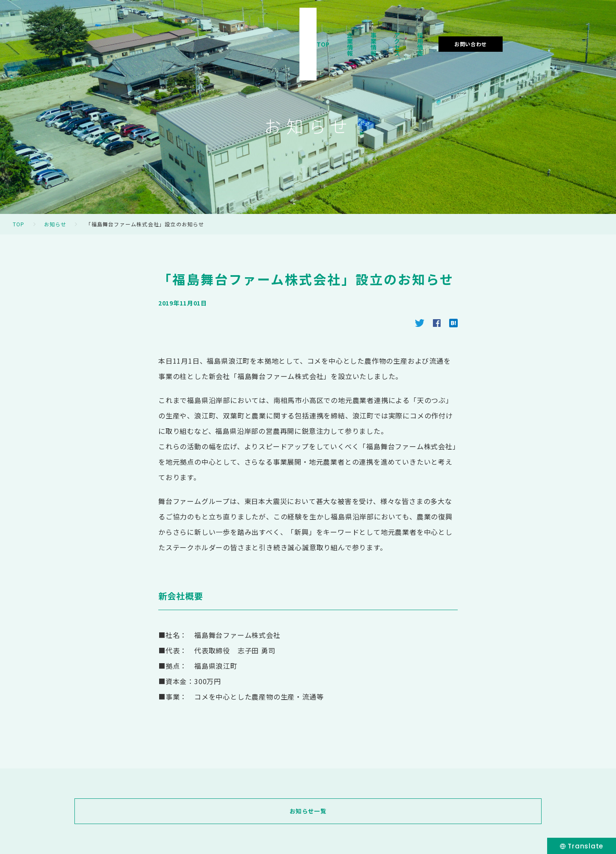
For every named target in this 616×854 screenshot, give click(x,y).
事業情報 (412, 32)
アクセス (454, 32)
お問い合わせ (556, 31)
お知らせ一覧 (308, 811)
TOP (333, 32)
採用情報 (496, 32)
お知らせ (55, 224)
